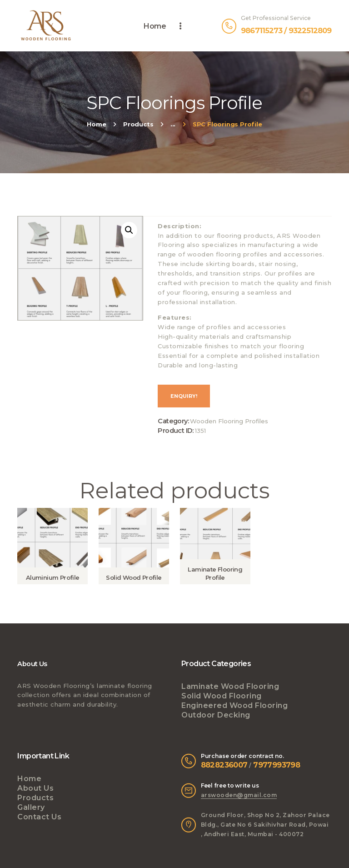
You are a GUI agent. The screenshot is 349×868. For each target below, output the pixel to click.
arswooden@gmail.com (239, 795)
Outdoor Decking (216, 715)
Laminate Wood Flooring (230, 686)
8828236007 (224, 765)
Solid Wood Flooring (222, 696)
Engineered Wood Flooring (234, 705)
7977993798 (277, 765)
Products (138, 124)
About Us (35, 788)
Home (96, 124)
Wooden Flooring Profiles (229, 421)
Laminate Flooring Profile (215, 573)
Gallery (31, 807)
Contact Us (39, 817)
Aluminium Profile (53, 577)
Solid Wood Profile (134, 577)
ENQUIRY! (184, 396)
